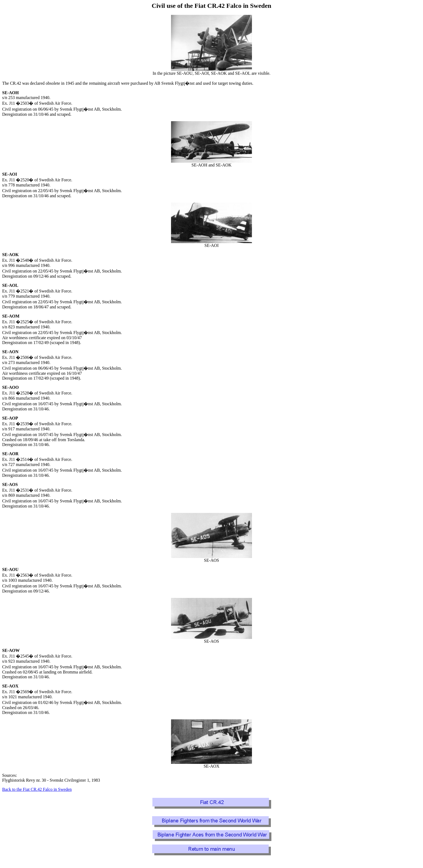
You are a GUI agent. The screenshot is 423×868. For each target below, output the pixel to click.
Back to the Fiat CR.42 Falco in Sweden (37, 789)
